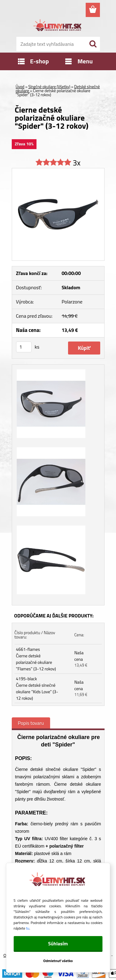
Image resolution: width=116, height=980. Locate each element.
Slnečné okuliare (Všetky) (49, 87)
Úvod (20, 87)
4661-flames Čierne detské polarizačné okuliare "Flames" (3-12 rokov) (36, 659)
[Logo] (58, 26)
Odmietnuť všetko (58, 961)
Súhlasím (58, 943)
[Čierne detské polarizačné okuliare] (58, 171)
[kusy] (24, 347)
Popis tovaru (31, 723)
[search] (93, 44)
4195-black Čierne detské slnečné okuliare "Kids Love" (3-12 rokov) (37, 688)
